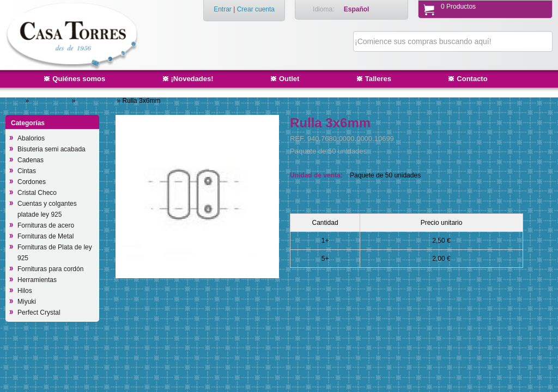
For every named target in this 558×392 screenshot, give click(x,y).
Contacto (472, 79)
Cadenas (31, 160)
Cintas (27, 171)
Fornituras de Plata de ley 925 (55, 253)
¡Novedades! (192, 79)
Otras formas (97, 101)
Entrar (223, 9)
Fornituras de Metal (46, 236)
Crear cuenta (256, 9)
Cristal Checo (51, 101)
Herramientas (37, 280)
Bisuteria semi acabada (51, 149)
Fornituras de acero (46, 225)
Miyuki (27, 302)
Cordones (32, 182)
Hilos (25, 291)
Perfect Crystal (39, 313)
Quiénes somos (79, 79)
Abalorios (31, 138)
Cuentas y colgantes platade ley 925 (47, 209)
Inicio (16, 101)
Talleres (378, 79)
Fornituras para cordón (50, 269)
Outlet (289, 79)
